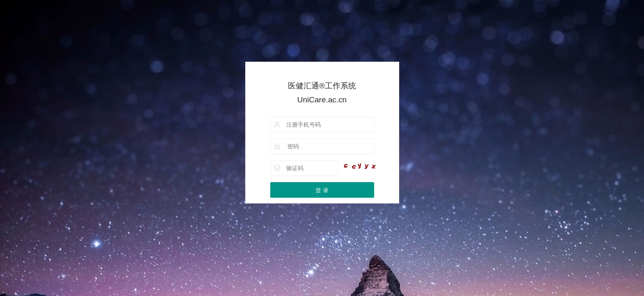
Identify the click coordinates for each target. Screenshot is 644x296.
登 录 (322, 190)
